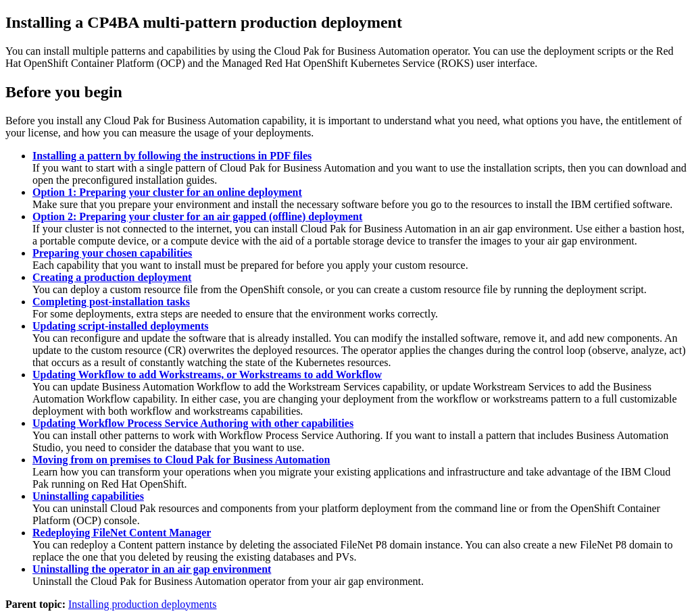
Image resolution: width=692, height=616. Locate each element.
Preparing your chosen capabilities (112, 253)
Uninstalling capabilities (88, 496)
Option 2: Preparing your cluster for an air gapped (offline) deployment (197, 216)
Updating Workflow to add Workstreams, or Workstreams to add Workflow (207, 375)
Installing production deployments (143, 604)
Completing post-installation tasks (111, 302)
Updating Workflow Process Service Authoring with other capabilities (193, 423)
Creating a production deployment (112, 277)
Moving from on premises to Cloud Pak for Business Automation (181, 460)
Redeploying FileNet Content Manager (122, 533)
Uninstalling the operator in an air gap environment (152, 569)
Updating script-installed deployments (120, 326)
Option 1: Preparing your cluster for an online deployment (167, 192)
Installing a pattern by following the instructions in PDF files (172, 156)
